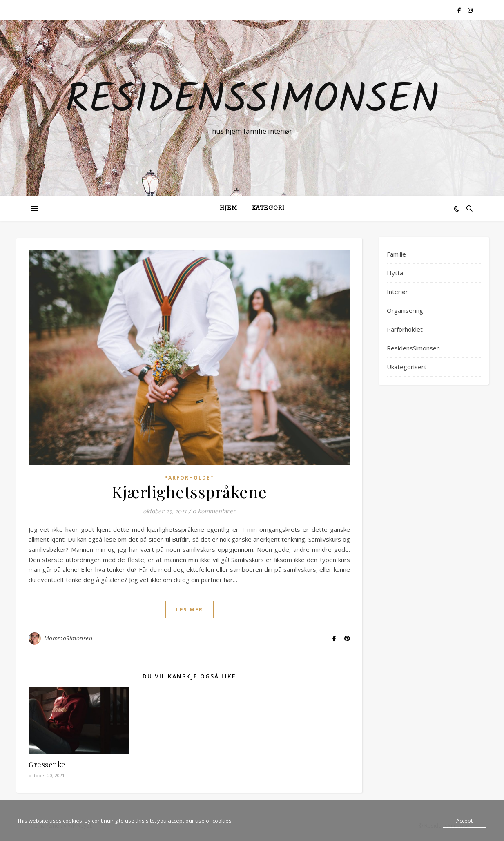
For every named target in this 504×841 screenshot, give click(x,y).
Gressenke (47, 765)
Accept (464, 821)
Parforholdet (189, 478)
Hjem (229, 208)
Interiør (397, 292)
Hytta (395, 273)
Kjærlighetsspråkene (189, 492)
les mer (190, 609)
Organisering (405, 310)
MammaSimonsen (68, 638)
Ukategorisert (407, 367)
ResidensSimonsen (252, 101)
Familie (396, 254)
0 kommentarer (214, 511)
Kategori (268, 208)
